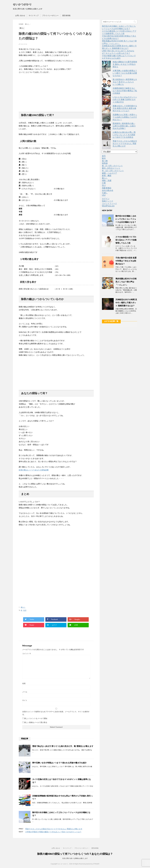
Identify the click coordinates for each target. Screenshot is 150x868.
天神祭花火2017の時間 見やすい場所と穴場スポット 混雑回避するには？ (126, 303)
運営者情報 (66, 15)
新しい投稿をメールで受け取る (36, 722)
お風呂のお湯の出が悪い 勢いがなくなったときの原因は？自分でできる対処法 (124, 135)
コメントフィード (109, 204)
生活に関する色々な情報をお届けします (75, 858)
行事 (104, 183)
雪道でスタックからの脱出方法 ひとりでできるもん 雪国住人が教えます (54, 829)
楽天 (104, 156)
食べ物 (105, 161)
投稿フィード (108, 201)
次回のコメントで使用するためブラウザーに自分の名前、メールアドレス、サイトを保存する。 (56, 713)
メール (25, 692)
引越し (105, 193)
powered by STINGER (92, 864)
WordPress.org (108, 206)
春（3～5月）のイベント (112, 166)
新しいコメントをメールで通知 (36, 718)
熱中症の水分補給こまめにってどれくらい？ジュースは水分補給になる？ (126, 219)
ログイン (106, 199)
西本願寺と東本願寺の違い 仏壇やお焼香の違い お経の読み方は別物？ (124, 126)
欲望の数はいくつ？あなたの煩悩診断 (34, 470)
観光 (104, 158)
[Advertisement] (56, 91)
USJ (104, 195)
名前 (24, 683)
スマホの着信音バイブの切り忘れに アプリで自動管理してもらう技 (126, 240)
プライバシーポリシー (50, 15)
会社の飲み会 (108, 190)
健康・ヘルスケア (109, 173)
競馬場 (105, 163)
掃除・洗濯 (107, 181)
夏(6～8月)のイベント (111, 168)
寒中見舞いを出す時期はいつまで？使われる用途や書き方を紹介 (59, 763)
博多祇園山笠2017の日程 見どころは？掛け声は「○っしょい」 (126, 282)
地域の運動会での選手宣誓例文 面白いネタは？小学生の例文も (125, 64)
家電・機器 (107, 176)
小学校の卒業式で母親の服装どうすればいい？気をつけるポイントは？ (53, 832)
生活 (25, 610)
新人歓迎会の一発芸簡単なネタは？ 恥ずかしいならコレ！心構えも (125, 82)
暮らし (23, 607)
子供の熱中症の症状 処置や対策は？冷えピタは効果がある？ (126, 261)
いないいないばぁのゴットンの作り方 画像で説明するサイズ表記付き (125, 100)
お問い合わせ (20, 15)
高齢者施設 (107, 188)
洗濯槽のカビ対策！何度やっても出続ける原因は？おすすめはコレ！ (125, 117)
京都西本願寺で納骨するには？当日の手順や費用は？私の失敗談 (125, 91)
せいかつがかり (22, 5)
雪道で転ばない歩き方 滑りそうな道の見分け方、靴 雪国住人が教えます (63, 746)
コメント (27, 653)
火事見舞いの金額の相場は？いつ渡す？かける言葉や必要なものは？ (125, 73)
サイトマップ (34, 15)
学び (104, 185)
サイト (25, 700)
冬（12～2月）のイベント (113, 171)
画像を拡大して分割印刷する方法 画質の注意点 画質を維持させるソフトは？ (125, 108)
